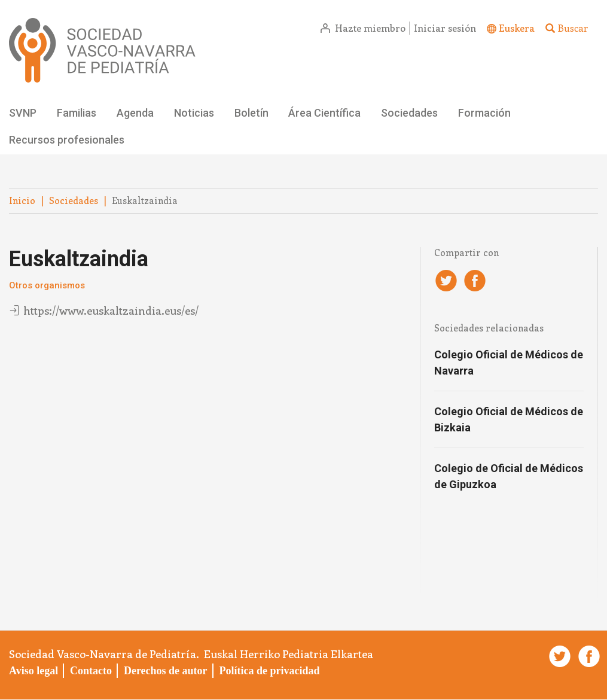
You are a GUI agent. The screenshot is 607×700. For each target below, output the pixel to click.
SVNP (23, 113)
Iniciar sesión (445, 28)
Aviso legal (33, 671)
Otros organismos (47, 285)
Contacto (91, 671)
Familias (77, 113)
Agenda (135, 113)
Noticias (194, 113)
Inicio (22, 200)
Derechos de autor (166, 671)
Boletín (251, 113)
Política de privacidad (269, 671)
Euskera (517, 28)
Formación (484, 113)
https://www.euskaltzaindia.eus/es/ (111, 311)
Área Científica (324, 113)
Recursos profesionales (67, 140)
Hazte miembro (370, 28)
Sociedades (409, 113)
